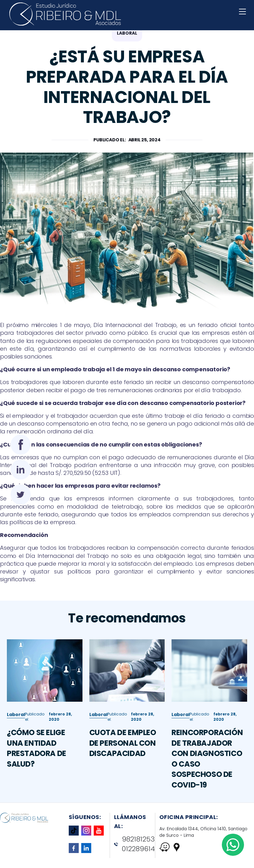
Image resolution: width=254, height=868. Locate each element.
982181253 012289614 (134, 844)
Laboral (16, 719)
